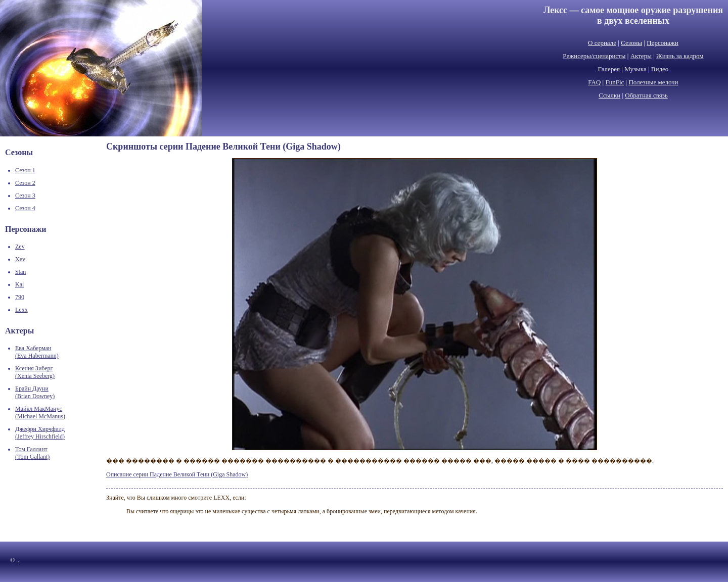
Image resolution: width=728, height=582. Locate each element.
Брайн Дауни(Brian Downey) (35, 392)
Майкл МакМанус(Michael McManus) (40, 413)
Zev (20, 247)
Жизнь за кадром (680, 56)
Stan (20, 272)
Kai (19, 284)
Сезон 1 (25, 170)
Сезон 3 (25, 196)
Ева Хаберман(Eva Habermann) (37, 352)
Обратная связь (646, 95)
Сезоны (631, 43)
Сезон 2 (25, 183)
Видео (660, 69)
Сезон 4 (25, 208)
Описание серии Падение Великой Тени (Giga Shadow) (177, 474)
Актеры (641, 56)
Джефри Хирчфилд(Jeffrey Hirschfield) (40, 433)
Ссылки (609, 95)
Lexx (21, 310)
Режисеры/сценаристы (594, 56)
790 (20, 297)
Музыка (635, 69)
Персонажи (663, 43)
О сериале (602, 43)
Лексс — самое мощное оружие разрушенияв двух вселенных (633, 15)
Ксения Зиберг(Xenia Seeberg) (35, 372)
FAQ (594, 82)
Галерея (609, 69)
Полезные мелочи (653, 82)
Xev (20, 259)
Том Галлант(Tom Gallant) (32, 453)
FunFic (615, 82)
